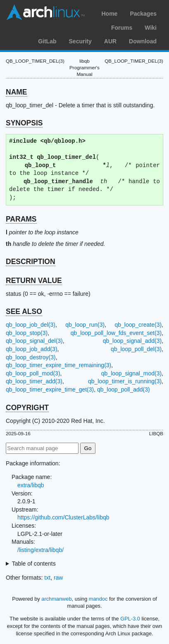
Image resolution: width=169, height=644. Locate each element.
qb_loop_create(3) (138, 325)
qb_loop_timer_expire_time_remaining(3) (58, 365)
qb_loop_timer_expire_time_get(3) (50, 389)
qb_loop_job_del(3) (31, 325)
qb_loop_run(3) (85, 325)
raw (58, 578)
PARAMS (21, 219)
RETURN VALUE (34, 281)
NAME (17, 92)
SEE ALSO (24, 311)
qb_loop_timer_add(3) (34, 381)
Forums (122, 28)
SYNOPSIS (24, 123)
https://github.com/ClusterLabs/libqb (63, 517)
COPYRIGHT (27, 408)
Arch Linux (45, 12)
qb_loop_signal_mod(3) (131, 373)
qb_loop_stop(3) (27, 333)
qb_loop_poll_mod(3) (33, 373)
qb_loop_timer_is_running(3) (125, 381)
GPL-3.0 (130, 619)
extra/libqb (31, 485)
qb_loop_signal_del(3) (34, 341)
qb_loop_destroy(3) (31, 357)
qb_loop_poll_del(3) (136, 349)
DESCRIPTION (31, 262)
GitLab (47, 41)
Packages (143, 14)
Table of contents (34, 564)
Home (109, 14)
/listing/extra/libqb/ (40, 550)
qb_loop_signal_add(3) (132, 341)
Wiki (151, 28)
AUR (110, 41)
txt (47, 578)
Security (80, 41)
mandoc (98, 599)
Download (143, 41)
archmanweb (56, 599)
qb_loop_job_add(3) (32, 349)
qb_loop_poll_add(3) (124, 389)
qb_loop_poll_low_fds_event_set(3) (116, 333)
